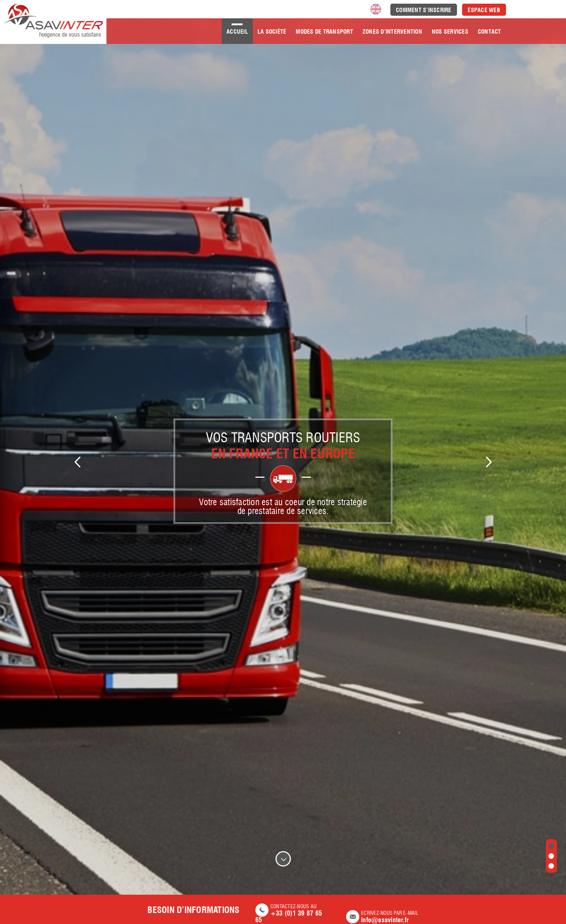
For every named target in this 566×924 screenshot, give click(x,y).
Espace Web (484, 10)
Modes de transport (324, 32)
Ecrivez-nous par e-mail (382, 917)
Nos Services (450, 32)
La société (272, 32)
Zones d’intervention (392, 32)
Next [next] (489, 462)
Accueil (237, 32)
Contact (490, 32)
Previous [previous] (78, 462)
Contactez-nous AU (293, 914)
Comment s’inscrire (424, 10)
